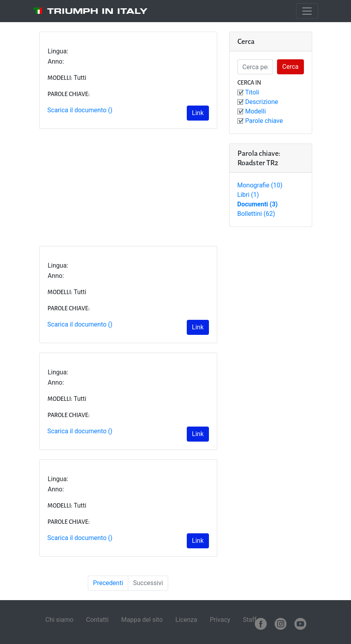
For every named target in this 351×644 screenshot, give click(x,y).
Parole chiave (264, 121)
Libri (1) (248, 195)
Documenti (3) (258, 204)
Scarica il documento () (80, 110)
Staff (250, 620)
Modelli (256, 111)
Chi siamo (60, 620)
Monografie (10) (260, 185)
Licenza (186, 620)
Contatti (98, 620)
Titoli (252, 92)
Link (198, 113)
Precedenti (108, 583)
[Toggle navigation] (307, 11)
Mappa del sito (142, 620)
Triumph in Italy (97, 11)
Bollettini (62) (256, 214)
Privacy (220, 620)
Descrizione (262, 102)
